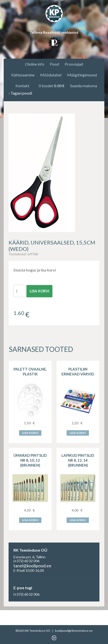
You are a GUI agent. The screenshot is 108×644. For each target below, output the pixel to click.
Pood (54, 64)
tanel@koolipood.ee (32, 566)
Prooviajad (74, 64)
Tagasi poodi (20, 93)
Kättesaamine (23, 75)
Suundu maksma (84, 86)
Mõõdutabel (51, 75)
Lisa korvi (39, 291)
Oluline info (35, 64)
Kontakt (22, 86)
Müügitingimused (82, 75)
